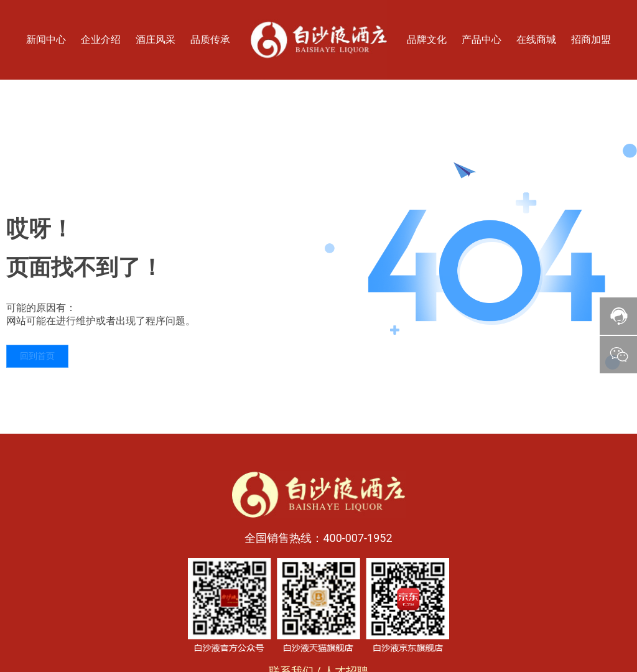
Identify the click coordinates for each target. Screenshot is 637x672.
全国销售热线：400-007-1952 (318, 538)
